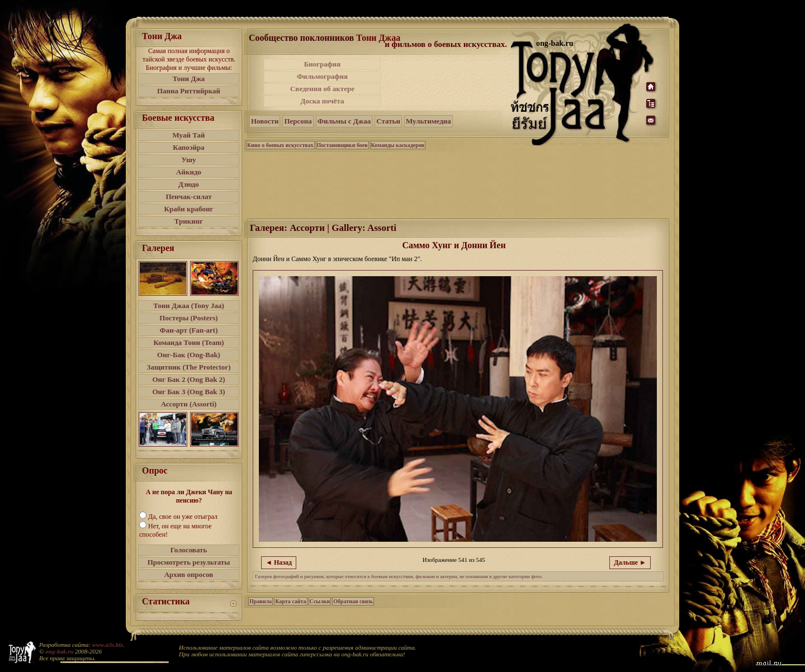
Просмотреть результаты (189, 562)
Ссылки (320, 601)
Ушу (189, 160)
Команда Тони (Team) (188, 342)
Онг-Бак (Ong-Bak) (189, 355)
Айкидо (189, 172)
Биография (323, 64)
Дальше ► (630, 562)
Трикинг (189, 221)
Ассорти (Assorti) (189, 404)
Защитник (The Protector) (189, 367)
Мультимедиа (428, 121)
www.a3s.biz (108, 645)
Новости (265, 121)
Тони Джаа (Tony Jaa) (189, 306)
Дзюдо (189, 184)
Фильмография (322, 76)
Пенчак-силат (188, 197)
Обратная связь (353, 601)
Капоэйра (189, 147)
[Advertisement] (447, 83)
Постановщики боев (342, 145)
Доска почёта (322, 101)
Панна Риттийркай (189, 91)
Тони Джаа (378, 38)
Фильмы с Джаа (344, 121)
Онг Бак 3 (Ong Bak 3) (188, 392)
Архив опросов (189, 574)
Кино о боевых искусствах (280, 145)
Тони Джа (189, 79)
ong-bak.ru (59, 651)
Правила (261, 601)
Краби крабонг (189, 209)
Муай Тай (188, 135)
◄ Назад (279, 562)
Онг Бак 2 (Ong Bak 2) (188, 379)
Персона (298, 121)
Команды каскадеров (398, 145)
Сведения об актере (322, 89)
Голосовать (189, 550)
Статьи (388, 121)
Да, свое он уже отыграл (183, 517)
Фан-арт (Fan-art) (189, 330)
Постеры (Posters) (188, 318)
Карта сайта (290, 601)
